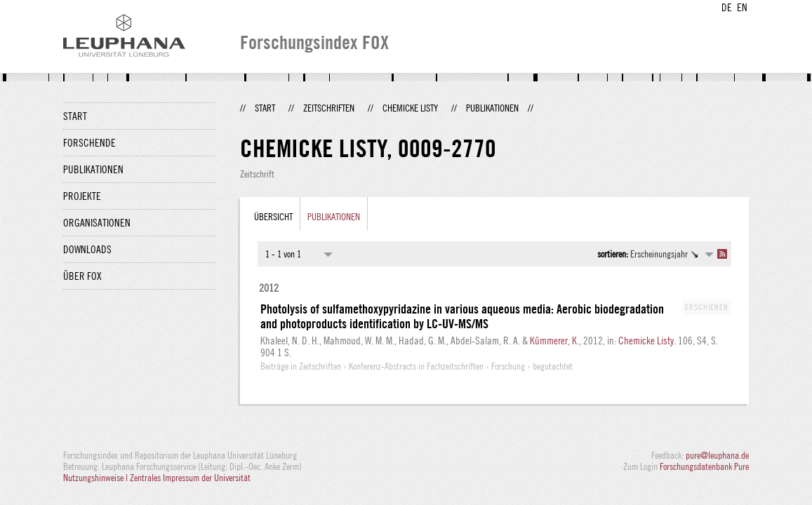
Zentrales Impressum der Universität (190, 478)
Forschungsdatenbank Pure (704, 466)
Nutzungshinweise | (96, 478)
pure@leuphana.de (717, 455)
